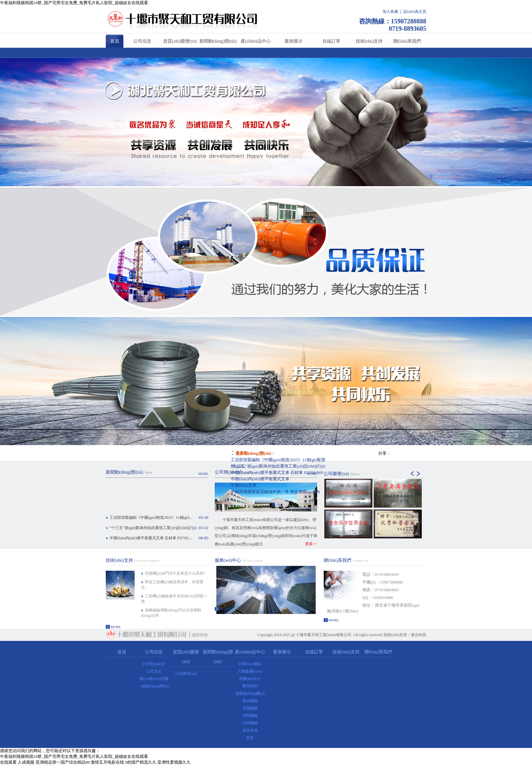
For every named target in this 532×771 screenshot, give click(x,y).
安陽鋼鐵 (250, 708)
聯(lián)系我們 (407, 41)
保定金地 (250, 730)
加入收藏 (390, 12)
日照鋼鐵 (250, 723)
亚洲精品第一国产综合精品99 (63, 762)
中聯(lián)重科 (250, 664)
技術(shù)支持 (369, 41)
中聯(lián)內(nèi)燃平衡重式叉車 (260, 479)
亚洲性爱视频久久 (174, 762)
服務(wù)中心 (228, 560)
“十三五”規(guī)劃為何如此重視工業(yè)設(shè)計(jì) (278, 466)
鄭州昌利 (250, 686)
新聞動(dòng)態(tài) (218, 41)
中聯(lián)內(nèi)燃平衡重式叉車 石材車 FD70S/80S (277, 473)
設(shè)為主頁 (415, 12)
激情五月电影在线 (107, 762)
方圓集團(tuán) (250, 671)
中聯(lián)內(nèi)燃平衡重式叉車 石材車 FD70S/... (151, 538)
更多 (250, 738)
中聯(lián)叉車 (244, 485)
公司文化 (154, 671)
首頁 (115, 41)
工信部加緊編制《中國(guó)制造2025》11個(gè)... (151, 518)
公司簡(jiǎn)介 (229, 472)
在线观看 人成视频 (17, 762)
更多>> (311, 544)
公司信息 (142, 41)
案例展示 (294, 41)
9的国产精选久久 (141, 762)
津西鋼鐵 (250, 716)
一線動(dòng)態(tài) (154, 686)
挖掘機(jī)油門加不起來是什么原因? (175, 573)
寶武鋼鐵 (250, 701)
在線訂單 (331, 41)
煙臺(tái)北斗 (250, 679)
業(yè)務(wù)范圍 (154, 679)
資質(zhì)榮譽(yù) (180, 41)
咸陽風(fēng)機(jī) (250, 693)
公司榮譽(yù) (336, 474)
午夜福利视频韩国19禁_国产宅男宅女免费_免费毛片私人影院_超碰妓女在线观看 (74, 3)
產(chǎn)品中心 (256, 41)
